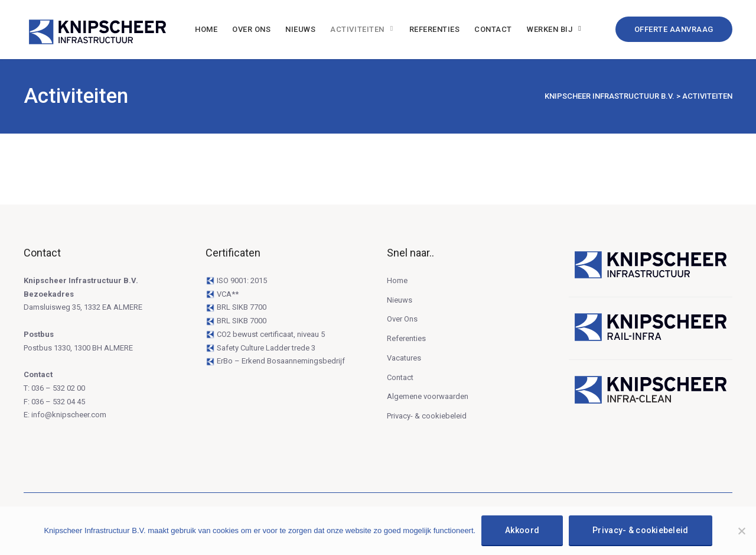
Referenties (435, 29)
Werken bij (550, 29)
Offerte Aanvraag (674, 29)
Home (206, 29)
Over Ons (251, 29)
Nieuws (300, 29)
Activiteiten (357, 29)
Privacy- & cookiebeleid (427, 416)
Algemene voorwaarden (428, 396)
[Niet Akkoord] (741, 531)
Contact (493, 29)
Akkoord (522, 530)
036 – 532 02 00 (58, 388)
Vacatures (404, 358)
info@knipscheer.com (69, 415)
